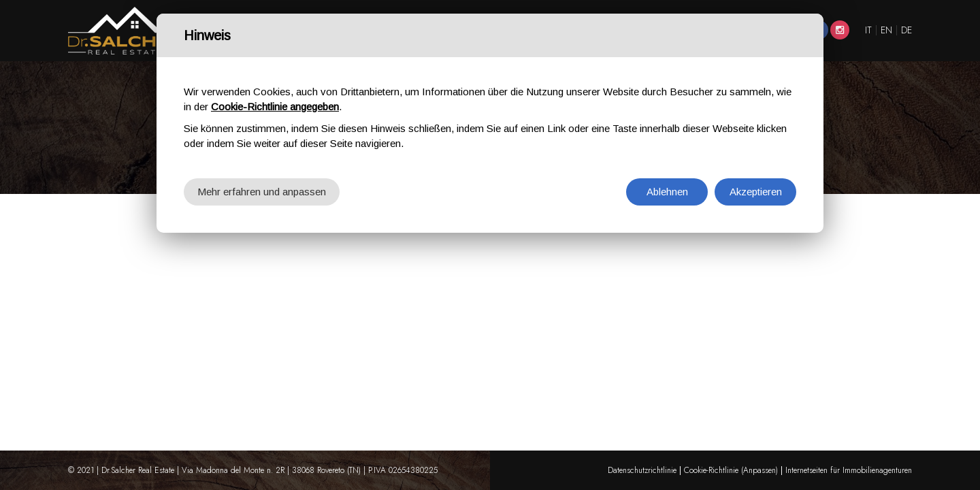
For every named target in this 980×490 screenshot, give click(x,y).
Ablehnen (667, 192)
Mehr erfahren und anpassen (262, 192)
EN (886, 30)
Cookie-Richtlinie (711, 470)
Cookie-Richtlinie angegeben (275, 107)
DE (906, 30)
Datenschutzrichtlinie (642, 470)
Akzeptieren (756, 192)
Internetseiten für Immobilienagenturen (849, 470)
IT (868, 30)
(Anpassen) (759, 470)
